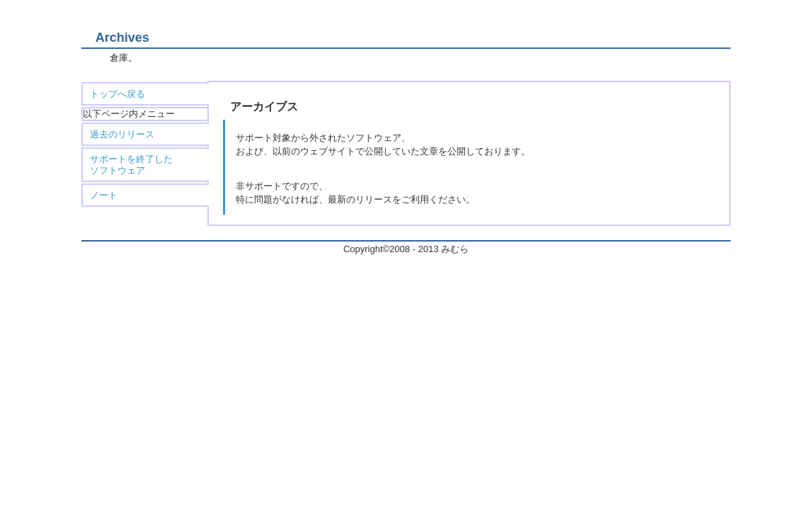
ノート (104, 195)
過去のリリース (122, 134)
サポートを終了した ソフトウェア (131, 165)
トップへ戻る (118, 94)
